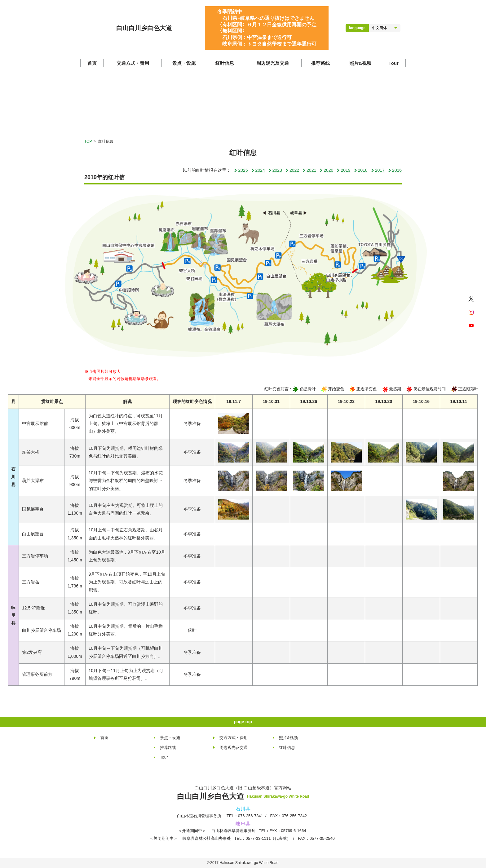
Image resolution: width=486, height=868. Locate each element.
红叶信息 (225, 63)
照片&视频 (360, 63)
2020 (326, 170)
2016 (395, 170)
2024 (258, 170)
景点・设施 (184, 63)
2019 (343, 170)
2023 (275, 170)
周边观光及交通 (273, 63)
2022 (292, 170)
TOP (88, 141)
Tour (394, 63)
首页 (92, 63)
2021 (309, 170)
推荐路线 (320, 63)
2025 (241, 170)
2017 (378, 170)
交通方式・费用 (133, 63)
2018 (361, 170)
